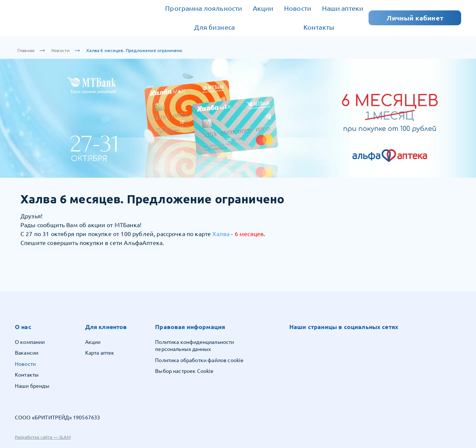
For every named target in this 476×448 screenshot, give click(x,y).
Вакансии (27, 353)
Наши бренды (32, 386)
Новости (298, 8)
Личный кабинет (415, 18)
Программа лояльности (204, 8)
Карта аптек (100, 353)
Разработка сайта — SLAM (43, 437)
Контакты (319, 27)
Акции (263, 8)
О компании (30, 342)
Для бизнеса (214, 27)
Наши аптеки (343, 8)
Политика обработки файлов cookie (199, 360)
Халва (221, 234)
